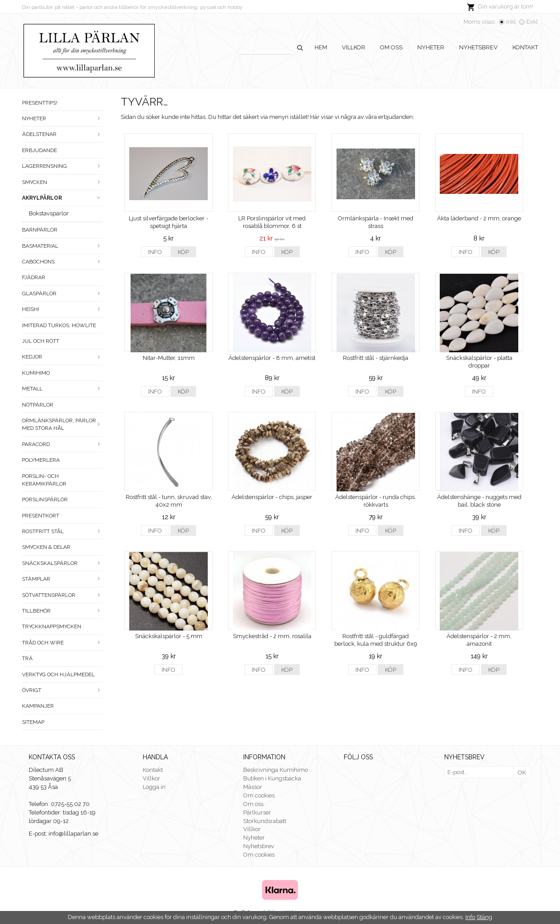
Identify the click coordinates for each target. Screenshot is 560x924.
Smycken (62, 182)
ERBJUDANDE (39, 150)
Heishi (62, 309)
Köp (183, 252)
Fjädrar (34, 277)
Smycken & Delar (46, 547)
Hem (321, 47)
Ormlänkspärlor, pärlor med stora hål (62, 424)
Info (155, 252)
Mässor (253, 787)
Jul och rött (41, 341)
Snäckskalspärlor (62, 563)
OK (522, 773)
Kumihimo (36, 373)
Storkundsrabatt (265, 821)
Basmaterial (62, 246)
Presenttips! (40, 103)
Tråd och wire (62, 643)
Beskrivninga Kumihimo (276, 770)
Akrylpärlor (62, 198)
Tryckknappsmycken (52, 626)
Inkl (511, 22)
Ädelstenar (62, 134)
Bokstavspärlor (49, 213)
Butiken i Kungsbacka (272, 778)
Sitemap (33, 722)
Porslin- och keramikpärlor (44, 480)
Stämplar (62, 579)
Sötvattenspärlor (62, 595)
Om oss (391, 47)
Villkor (354, 47)
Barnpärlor (40, 230)
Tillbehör (62, 611)
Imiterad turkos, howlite (59, 325)
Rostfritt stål (62, 531)
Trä (27, 658)
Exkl (532, 22)
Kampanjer (38, 706)
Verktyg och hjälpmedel (58, 674)
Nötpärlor (38, 405)
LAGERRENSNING (62, 166)
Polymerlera (41, 460)
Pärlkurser (257, 812)
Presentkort (41, 516)
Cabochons (62, 262)
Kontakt (525, 47)
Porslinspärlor (45, 499)
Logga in (154, 787)
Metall (62, 389)
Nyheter (431, 47)
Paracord (62, 444)
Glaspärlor (62, 293)
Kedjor (62, 357)
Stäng (484, 917)
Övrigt (62, 690)
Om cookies (259, 795)
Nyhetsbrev (478, 47)
